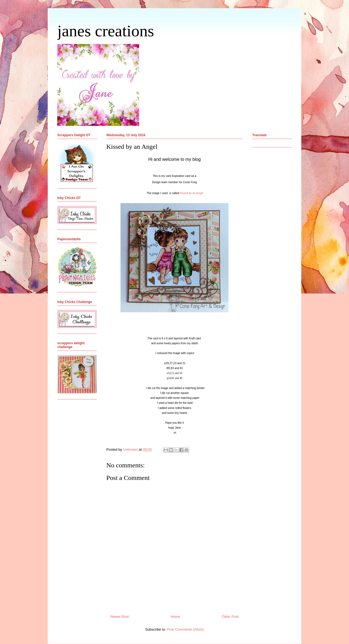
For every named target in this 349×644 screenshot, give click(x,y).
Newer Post (120, 617)
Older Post (230, 617)
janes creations (106, 31)
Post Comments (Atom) (185, 629)
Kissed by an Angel (192, 193)
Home (175, 617)
